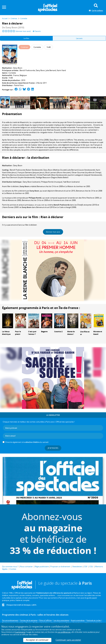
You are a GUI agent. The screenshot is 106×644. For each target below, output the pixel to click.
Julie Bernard (51, 70)
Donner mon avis (53, 232)
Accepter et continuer (37, 640)
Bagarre (44, 332)
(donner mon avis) (23, 31)
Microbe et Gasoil (98, 333)
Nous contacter (26, 566)
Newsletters (77, 566)
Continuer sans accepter (68, 640)
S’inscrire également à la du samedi (27, 442)
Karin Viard (61, 70)
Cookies (13, 569)
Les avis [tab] (79, 38)
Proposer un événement (60, 566)
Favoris (37, 31)
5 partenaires (20, 632)
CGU (91, 566)
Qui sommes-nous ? (10, 566)
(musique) (52, 182)
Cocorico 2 (58, 332)
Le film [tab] (26, 38)
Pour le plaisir (18, 333)
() (26, 170)
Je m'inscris (53, 448)
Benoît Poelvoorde (27, 70)
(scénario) (32, 182)
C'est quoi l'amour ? (32, 333)
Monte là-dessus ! (71, 333)
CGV (86, 566)
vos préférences (64, 632)
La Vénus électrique (6, 333)
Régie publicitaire (42, 566)
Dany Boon (18, 68)
